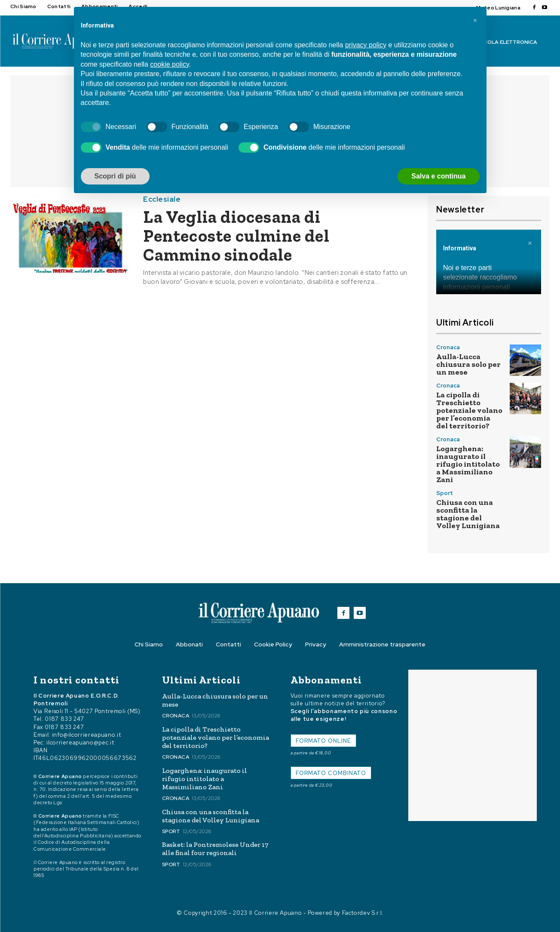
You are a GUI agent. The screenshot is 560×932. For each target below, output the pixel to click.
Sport (445, 493)
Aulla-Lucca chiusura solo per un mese (468, 364)
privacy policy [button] (366, 45)
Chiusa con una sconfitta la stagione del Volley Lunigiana (468, 514)
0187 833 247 (64, 719)
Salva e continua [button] (438, 176)
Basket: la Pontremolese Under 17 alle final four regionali (215, 849)
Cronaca (448, 347)
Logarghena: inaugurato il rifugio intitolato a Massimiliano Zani (468, 464)
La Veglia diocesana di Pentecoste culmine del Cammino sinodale (236, 236)
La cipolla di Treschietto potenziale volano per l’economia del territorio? (469, 410)
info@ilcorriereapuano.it (87, 735)
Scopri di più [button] (115, 176)
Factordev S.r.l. (363, 913)
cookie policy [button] (169, 64)
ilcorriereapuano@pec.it (80, 743)
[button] (475, 21)
